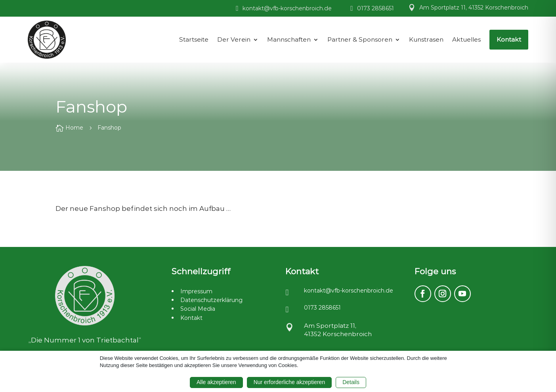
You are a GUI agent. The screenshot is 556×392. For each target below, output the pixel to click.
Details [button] (351, 382)
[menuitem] (194, 40)
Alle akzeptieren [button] (216, 382)
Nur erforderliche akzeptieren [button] (289, 382)
